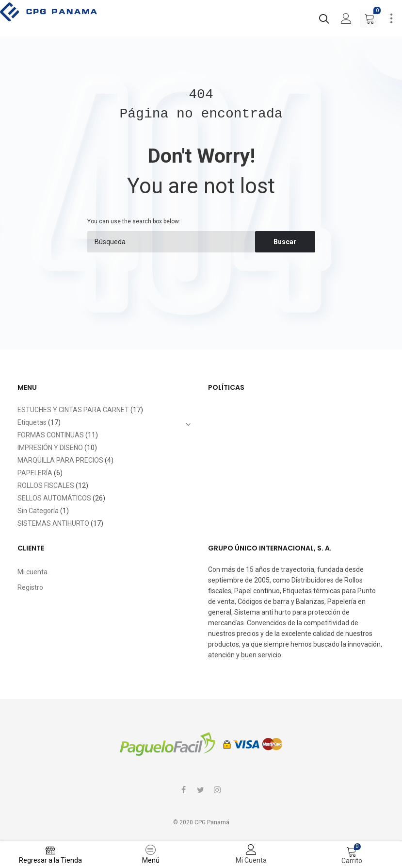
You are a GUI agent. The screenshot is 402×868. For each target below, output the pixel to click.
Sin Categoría (38, 511)
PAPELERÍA (35, 473)
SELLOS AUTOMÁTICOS (54, 498)
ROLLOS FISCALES (46, 485)
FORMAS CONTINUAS (51, 435)
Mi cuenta (32, 572)
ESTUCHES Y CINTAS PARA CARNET (73, 410)
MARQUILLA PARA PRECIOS (60, 460)
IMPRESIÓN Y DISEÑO (50, 448)
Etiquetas (32, 422)
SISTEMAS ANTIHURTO (53, 523)
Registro (30, 587)
